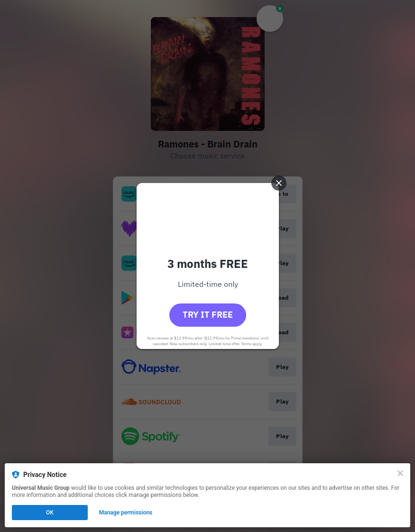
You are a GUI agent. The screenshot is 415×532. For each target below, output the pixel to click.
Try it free (208, 315)
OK (50, 513)
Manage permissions (126, 513)
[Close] (400, 473)
